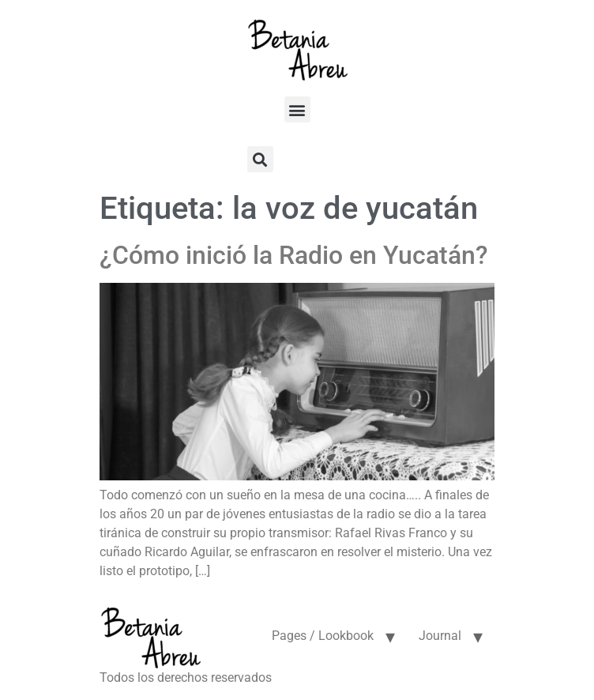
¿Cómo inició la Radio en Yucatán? (294, 255)
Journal (440, 636)
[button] (297, 109)
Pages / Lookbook (323, 636)
